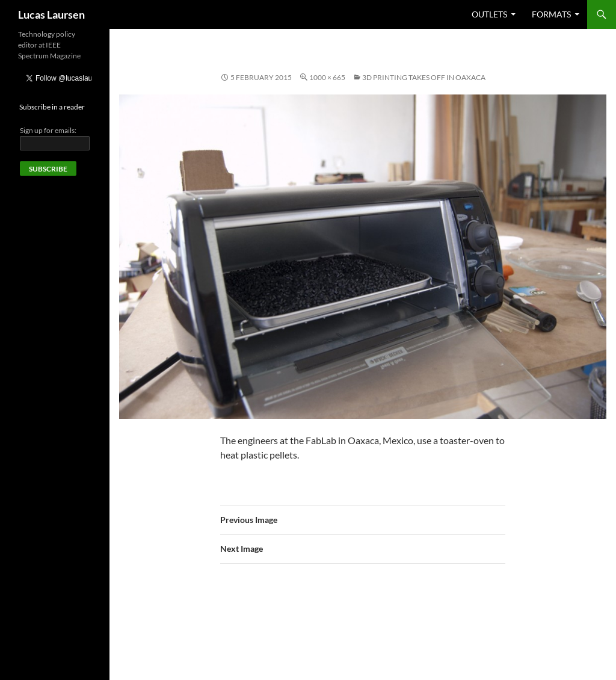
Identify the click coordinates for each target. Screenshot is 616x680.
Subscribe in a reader (52, 107)
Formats (551, 14)
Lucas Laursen (51, 14)
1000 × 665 (327, 77)
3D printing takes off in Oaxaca (424, 77)
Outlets (489, 14)
